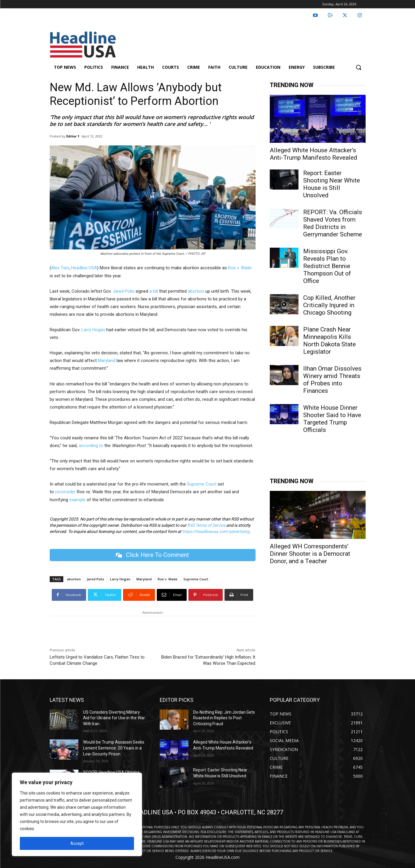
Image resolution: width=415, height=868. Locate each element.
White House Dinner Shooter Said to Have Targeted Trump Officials (332, 419)
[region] (77, 814)
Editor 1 (73, 136)
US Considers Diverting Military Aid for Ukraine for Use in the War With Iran (114, 718)
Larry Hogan (93, 330)
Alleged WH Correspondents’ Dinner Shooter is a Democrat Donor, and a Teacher (310, 554)
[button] (359, 67)
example (77, 500)
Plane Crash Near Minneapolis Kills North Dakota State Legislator (330, 341)
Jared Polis (123, 291)
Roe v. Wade (240, 268)
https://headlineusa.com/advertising (216, 531)
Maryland (107, 361)
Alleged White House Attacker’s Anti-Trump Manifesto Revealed (314, 154)
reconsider (65, 492)
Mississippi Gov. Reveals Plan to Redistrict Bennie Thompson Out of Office (327, 266)
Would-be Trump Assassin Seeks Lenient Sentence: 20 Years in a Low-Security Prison (114, 748)
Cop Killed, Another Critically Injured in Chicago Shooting (329, 305)
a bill (154, 291)
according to (91, 446)
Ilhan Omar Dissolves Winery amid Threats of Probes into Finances (332, 380)
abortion (196, 291)
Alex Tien (60, 268)
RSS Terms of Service (206, 525)
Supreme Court (202, 484)
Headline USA (84, 268)
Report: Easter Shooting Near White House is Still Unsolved (332, 184)
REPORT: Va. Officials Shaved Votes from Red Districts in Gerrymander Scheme (333, 223)
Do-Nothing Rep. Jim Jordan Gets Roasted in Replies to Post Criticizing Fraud (224, 718)
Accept (77, 843)
